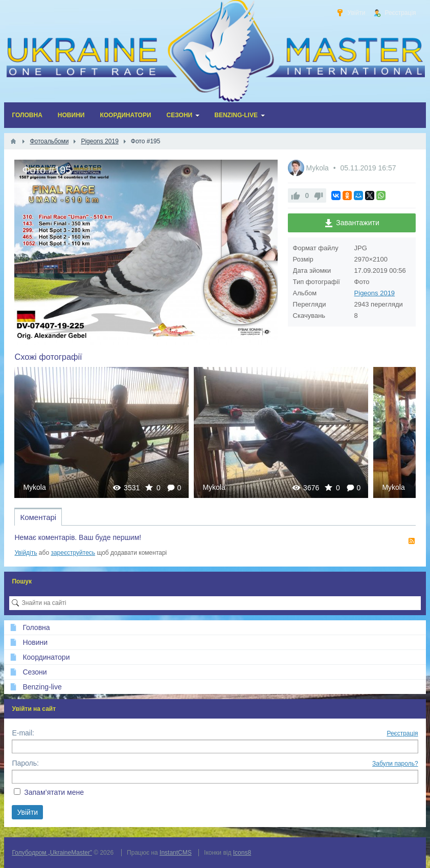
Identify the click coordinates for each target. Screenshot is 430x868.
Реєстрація (402, 733)
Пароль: (25, 763)
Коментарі (38, 517)
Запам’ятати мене (54, 792)
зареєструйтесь (73, 553)
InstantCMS (176, 853)
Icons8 (242, 853)
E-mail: (23, 733)
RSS (412, 541)
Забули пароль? (395, 764)
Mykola (318, 168)
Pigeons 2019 (375, 293)
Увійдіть (26, 553)
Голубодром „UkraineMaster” (52, 853)
